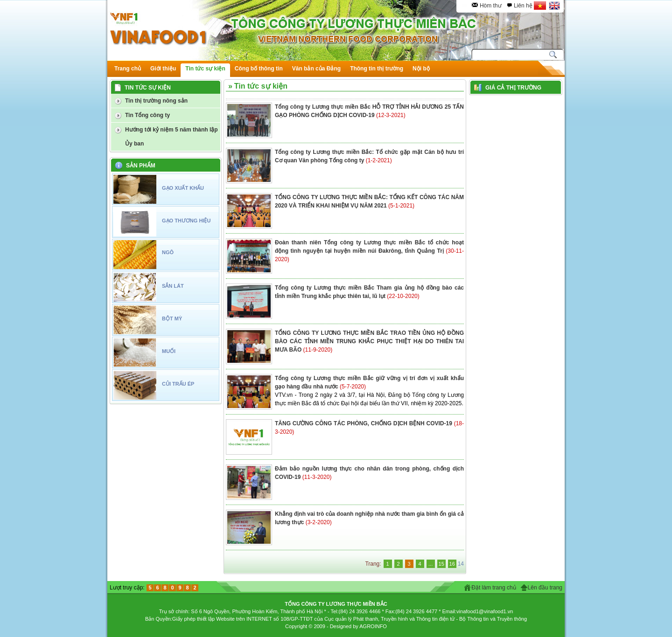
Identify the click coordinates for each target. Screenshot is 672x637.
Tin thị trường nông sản (156, 101)
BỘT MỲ (172, 318)
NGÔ (168, 252)
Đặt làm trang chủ (493, 588)
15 (441, 564)
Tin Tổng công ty (147, 115)
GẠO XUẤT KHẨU (183, 188)
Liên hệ (523, 6)
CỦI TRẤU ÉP (178, 384)
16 (452, 564)
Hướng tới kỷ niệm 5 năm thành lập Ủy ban (171, 137)
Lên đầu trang (545, 588)
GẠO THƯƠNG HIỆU (186, 221)
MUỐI (169, 351)
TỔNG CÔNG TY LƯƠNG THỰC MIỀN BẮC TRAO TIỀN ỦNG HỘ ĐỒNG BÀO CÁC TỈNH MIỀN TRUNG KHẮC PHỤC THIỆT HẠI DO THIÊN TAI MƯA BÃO (369, 341)
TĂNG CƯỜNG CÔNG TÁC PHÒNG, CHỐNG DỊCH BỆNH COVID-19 (364, 423)
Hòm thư (491, 6)
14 (461, 564)
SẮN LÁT (173, 286)
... (430, 564)
